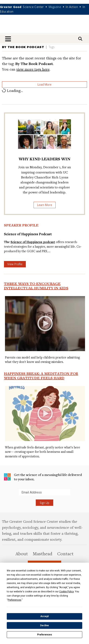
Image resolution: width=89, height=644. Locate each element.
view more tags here (33, 69)
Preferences (45, 635)
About (22, 553)
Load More (44, 84)
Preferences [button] (15, 600)
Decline (44, 625)
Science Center (33, 7)
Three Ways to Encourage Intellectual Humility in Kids (36, 286)
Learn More (45, 205)
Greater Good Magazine (44, 27)
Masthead (43, 553)
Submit (4, 495)
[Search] (80, 39)
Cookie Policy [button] (66, 592)
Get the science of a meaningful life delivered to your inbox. (43, 477)
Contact (65, 553)
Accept (44, 616)
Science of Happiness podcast (33, 242)
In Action (72, 7)
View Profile (15, 264)
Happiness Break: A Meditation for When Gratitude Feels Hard (41, 376)
